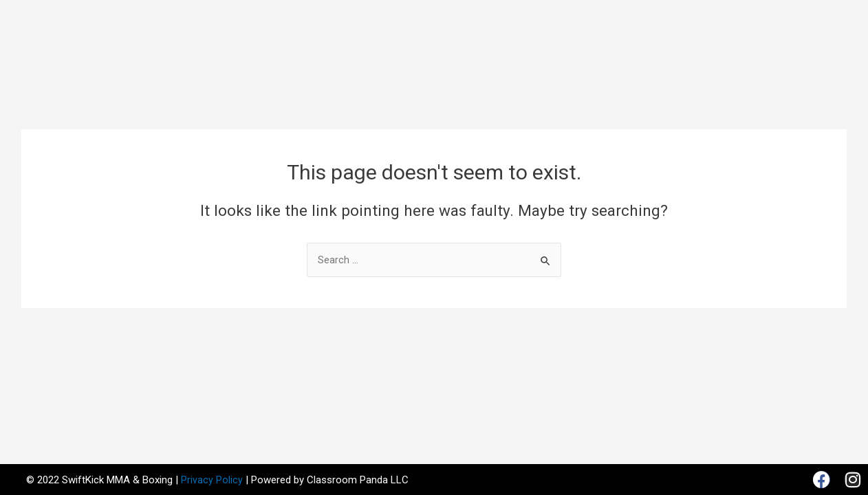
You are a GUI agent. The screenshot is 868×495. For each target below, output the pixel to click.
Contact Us (432, 48)
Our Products (547, 16)
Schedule (468, 16)
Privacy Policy (212, 480)
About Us (291, 16)
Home (235, 16)
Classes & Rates (380, 16)
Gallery (622, 16)
